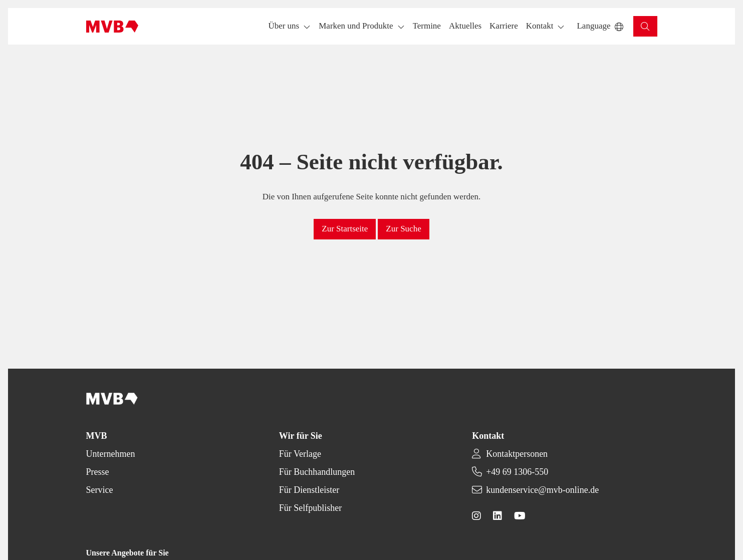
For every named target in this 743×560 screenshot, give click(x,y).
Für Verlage (300, 454)
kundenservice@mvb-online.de (542, 490)
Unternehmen (111, 454)
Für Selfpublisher (311, 508)
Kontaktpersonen (517, 454)
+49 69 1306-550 (517, 472)
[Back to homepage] (112, 27)
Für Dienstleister (309, 490)
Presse (98, 472)
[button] (427, 26)
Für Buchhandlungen (317, 472)
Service (100, 490)
